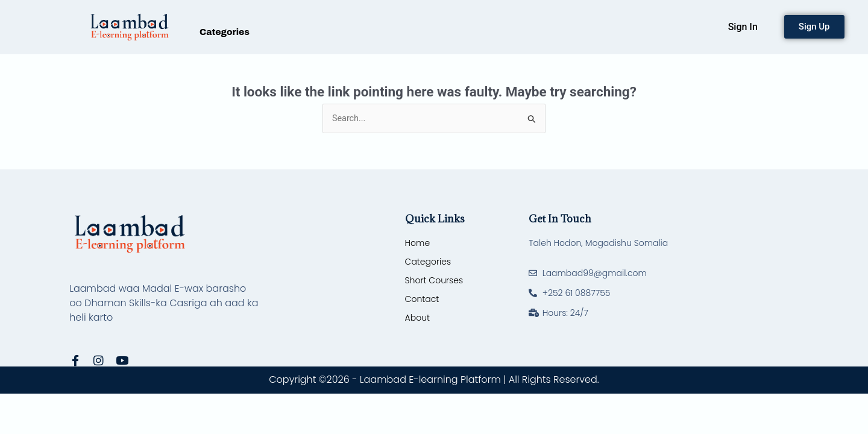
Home (418, 244)
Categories (225, 32)
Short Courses (434, 281)
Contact (422, 300)
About (417, 319)
